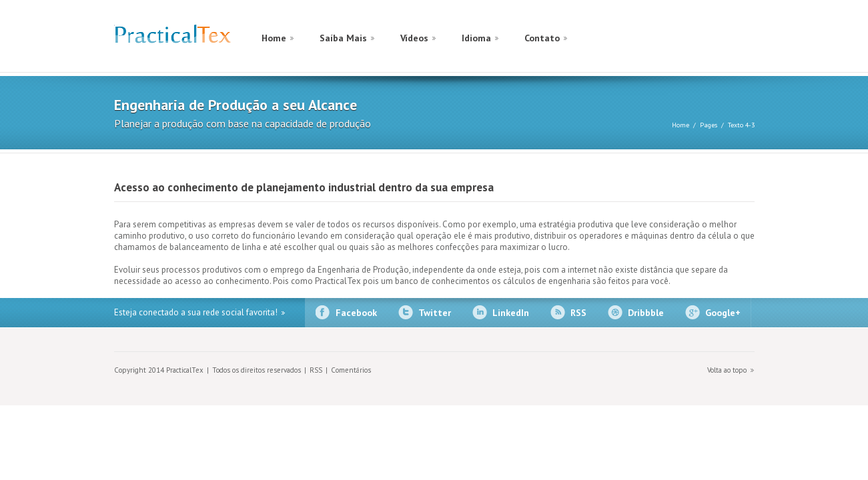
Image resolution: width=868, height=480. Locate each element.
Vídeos (414, 38)
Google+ (723, 313)
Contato (542, 38)
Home (274, 38)
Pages (709, 125)
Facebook (356, 313)
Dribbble (646, 313)
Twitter (435, 313)
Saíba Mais (343, 38)
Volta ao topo (727, 370)
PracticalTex (172, 37)
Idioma (476, 38)
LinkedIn (511, 313)
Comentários (351, 370)
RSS (578, 313)
